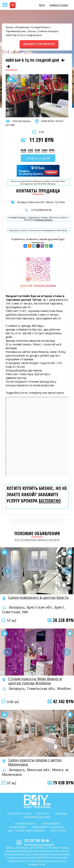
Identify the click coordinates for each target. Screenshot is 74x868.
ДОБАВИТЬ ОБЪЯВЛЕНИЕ (39, 44)
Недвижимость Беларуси (48, 827)
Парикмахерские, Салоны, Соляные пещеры (32, 31)
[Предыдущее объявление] (63, 60)
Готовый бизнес (40, 27)
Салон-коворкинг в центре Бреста (38, 597)
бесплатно (50, 501)
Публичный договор (37, 817)
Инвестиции (18, 827)
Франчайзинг (51, 824)
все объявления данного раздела (37, 540)
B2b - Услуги (58, 831)
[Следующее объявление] (8, 67)
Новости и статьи (19, 814)
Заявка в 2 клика (59, 5)
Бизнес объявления (17, 27)
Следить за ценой (38, 158)
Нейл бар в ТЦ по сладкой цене (24, 35)
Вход (42, 5)
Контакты (43, 814)
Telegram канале (44, 220)
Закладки (61, 814)
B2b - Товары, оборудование (27, 831)
